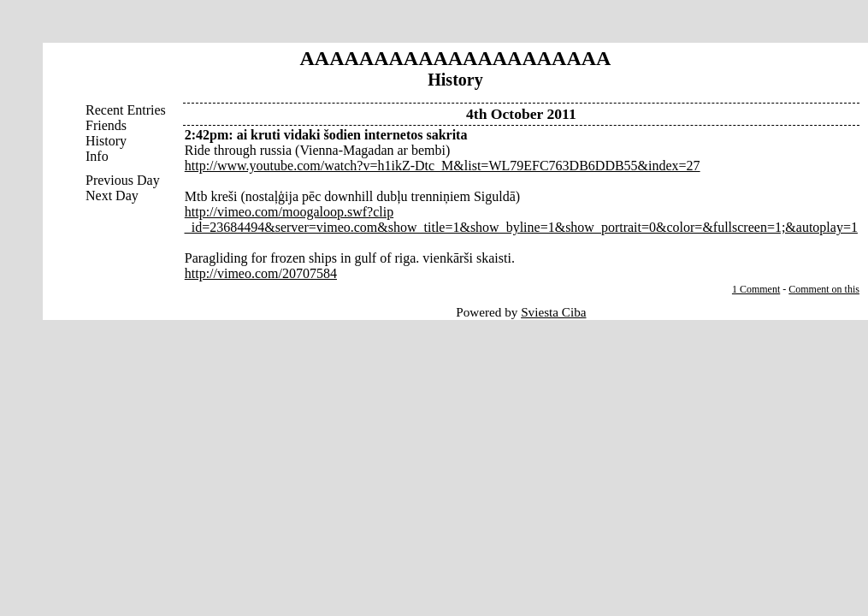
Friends (106, 125)
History (106, 141)
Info (97, 156)
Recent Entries (126, 110)
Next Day (112, 195)
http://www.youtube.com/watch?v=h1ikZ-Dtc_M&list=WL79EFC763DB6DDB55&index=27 (443, 166)
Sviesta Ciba (553, 312)
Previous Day (123, 180)
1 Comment (756, 289)
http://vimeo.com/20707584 (261, 273)
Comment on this (824, 289)
